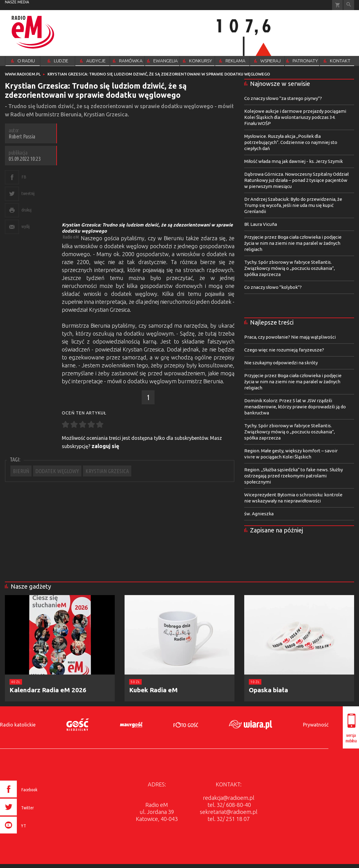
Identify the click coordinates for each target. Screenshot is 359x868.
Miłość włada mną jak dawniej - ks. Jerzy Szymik (294, 161)
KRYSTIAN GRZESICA (107, 471)
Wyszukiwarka (349, 5)
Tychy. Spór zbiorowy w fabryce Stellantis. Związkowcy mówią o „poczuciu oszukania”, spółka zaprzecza (290, 268)
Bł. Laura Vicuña (261, 224)
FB (24, 177)
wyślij (25, 226)
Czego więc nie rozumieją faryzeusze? (284, 350)
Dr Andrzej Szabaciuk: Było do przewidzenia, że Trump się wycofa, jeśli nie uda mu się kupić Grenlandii (293, 205)
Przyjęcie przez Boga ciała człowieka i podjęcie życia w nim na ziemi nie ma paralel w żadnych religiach (293, 243)
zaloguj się (105, 446)
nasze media (17, 2)
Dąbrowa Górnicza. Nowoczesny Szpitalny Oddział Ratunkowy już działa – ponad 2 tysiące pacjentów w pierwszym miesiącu (296, 180)
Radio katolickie (18, 725)
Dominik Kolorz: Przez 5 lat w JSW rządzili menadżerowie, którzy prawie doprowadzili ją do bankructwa (295, 407)
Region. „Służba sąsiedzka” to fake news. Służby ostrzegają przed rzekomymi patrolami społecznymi (294, 476)
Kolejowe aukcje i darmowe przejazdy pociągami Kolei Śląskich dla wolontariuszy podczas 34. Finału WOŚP (295, 117)
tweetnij (28, 193)
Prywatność (316, 725)
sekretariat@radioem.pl (229, 812)
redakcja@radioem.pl (229, 798)
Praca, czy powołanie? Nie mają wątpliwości (290, 337)
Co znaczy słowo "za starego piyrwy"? (283, 98)
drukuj (26, 210)
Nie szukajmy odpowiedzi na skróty (281, 363)
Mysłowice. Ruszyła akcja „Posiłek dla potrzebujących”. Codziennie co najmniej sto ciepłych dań (291, 142)
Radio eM (71, 237)
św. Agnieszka (259, 514)
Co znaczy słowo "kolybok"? (273, 287)
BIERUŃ (21, 471)
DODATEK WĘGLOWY (57, 471)
